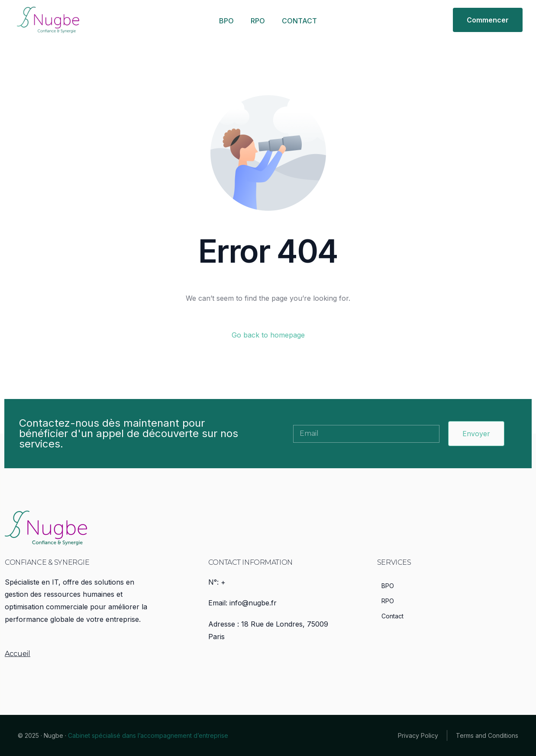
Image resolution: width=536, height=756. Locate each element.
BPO (226, 21)
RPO (258, 21)
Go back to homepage (268, 335)
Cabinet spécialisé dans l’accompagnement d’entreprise (148, 735)
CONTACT (299, 21)
